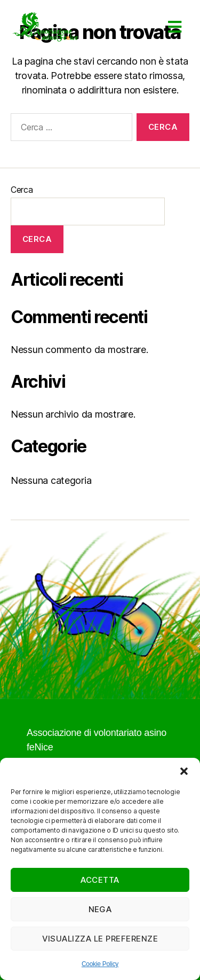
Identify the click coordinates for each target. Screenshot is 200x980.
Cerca (22, 190)
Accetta (100, 880)
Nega (100, 909)
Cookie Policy (100, 964)
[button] (184, 771)
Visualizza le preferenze (100, 939)
